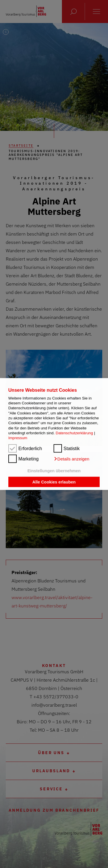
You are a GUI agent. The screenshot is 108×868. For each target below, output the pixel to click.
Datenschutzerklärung (74, 433)
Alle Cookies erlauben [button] (54, 482)
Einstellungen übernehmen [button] (54, 471)
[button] (71, 459)
